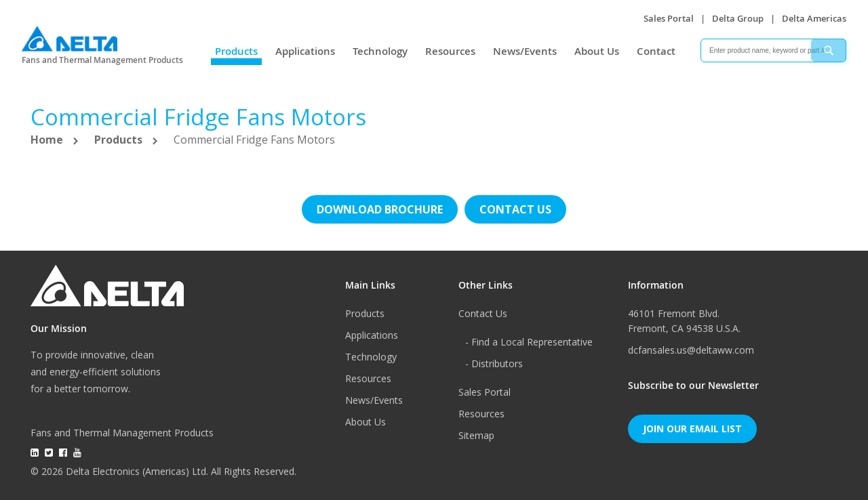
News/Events (525, 51)
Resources (450, 51)
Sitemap (476, 435)
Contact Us (483, 313)
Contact (656, 51)
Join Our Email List (692, 429)
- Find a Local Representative (529, 342)
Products (236, 51)
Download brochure (380, 209)
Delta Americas (814, 18)
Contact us (515, 209)
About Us (597, 51)
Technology (380, 51)
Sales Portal (669, 18)
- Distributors (494, 363)
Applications (305, 51)
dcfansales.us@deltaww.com (691, 350)
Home (48, 140)
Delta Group (738, 18)
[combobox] (773, 50)
